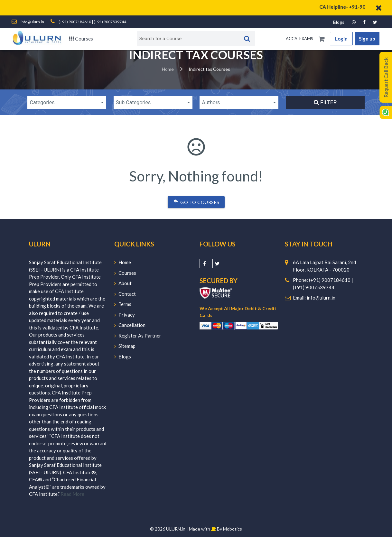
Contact (125, 294)
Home (168, 69)
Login (341, 39)
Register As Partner (138, 336)
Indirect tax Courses (209, 69)
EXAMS (306, 39)
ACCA (292, 39)
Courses (81, 38)
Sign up (367, 39)
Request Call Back (386, 77)
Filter (325, 102)
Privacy (125, 315)
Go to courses (196, 201)
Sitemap (125, 346)
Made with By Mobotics (215, 529)
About (123, 283)
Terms (123, 304)
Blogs (339, 22)
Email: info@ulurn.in (314, 298)
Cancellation (130, 325)
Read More (72, 494)
